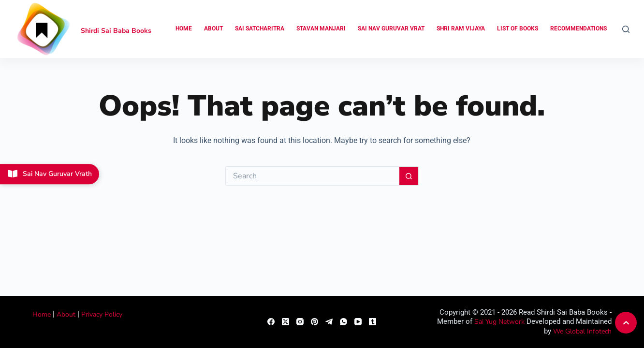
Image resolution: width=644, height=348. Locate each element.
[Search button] (409, 176)
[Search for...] (312, 176)
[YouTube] (358, 322)
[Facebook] (271, 322)
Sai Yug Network (499, 322)
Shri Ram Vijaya (461, 29)
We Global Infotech (582, 331)
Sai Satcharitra (260, 29)
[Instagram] (300, 322)
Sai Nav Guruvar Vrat (391, 29)
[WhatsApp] (344, 322)
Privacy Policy (102, 314)
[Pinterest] (315, 322)
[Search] (626, 29)
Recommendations (578, 29)
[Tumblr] (373, 322)
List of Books (518, 29)
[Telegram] (329, 322)
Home (184, 29)
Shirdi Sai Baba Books (116, 31)
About (213, 29)
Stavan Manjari (321, 29)
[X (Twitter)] (285, 322)
